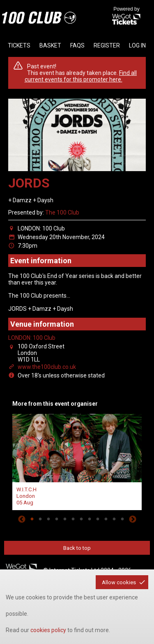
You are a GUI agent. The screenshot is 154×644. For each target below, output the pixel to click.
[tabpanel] (77, 461)
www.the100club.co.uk (47, 367)
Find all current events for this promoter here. (81, 76)
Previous (22, 519)
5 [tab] (65, 519)
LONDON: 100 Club (32, 338)
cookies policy (48, 630)
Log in (137, 45)
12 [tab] (122, 519)
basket (50, 45)
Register (107, 45)
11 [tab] (114, 519)
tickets (19, 45)
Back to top (77, 548)
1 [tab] (32, 519)
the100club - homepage (39, 18)
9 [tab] (98, 519)
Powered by (126, 16)
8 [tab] (90, 519)
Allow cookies (119, 582)
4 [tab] (57, 519)
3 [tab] (48, 519)
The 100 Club (62, 212)
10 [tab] (106, 519)
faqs (77, 45)
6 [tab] (73, 519)
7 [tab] (81, 519)
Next (133, 519)
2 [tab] (40, 519)
